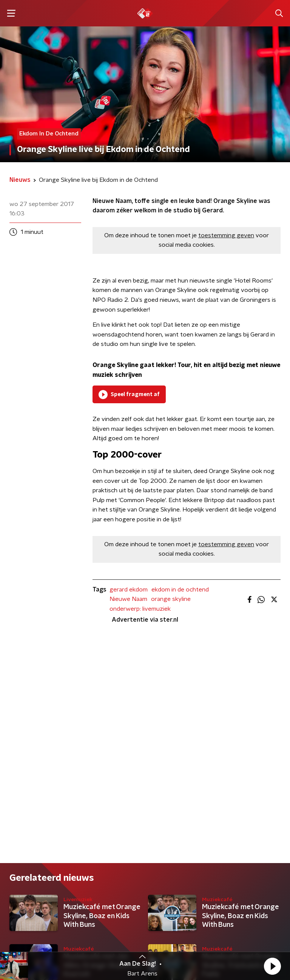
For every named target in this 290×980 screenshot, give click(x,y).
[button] (272, 966)
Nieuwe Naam (128, 599)
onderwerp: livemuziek (140, 609)
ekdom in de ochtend (180, 590)
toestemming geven (226, 235)
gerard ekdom (129, 590)
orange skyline (171, 599)
